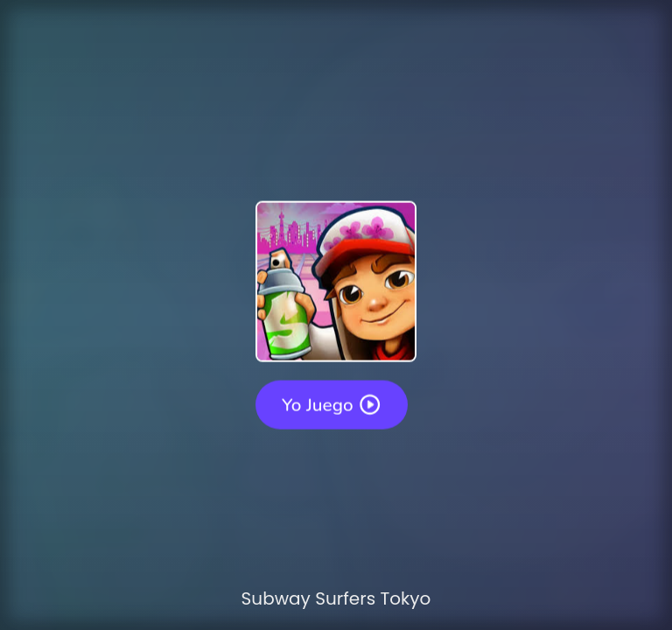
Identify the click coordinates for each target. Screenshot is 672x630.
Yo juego (332, 404)
